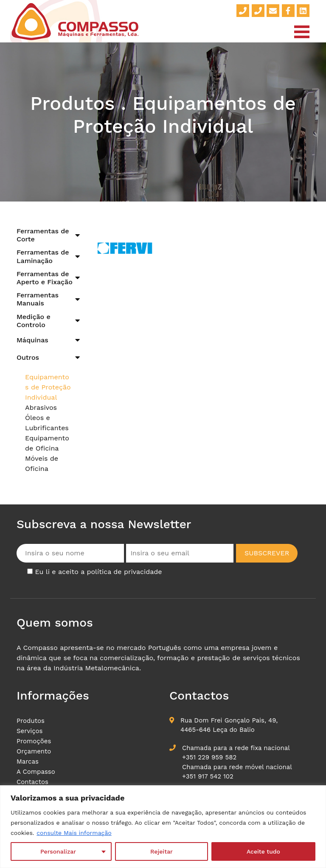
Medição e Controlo (34, 321)
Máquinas (32, 340)
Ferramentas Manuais (38, 299)
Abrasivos (41, 407)
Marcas (28, 762)
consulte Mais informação (74, 833)
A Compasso (36, 772)
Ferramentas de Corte (43, 235)
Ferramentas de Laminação (43, 256)
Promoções (34, 741)
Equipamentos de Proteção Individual (48, 387)
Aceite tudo (263, 851)
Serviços (30, 731)
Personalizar (58, 851)
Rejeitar (162, 851)
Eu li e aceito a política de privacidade (98, 572)
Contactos (32, 782)
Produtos (31, 721)
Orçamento (34, 751)
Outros (28, 357)
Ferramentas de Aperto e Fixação (45, 278)
